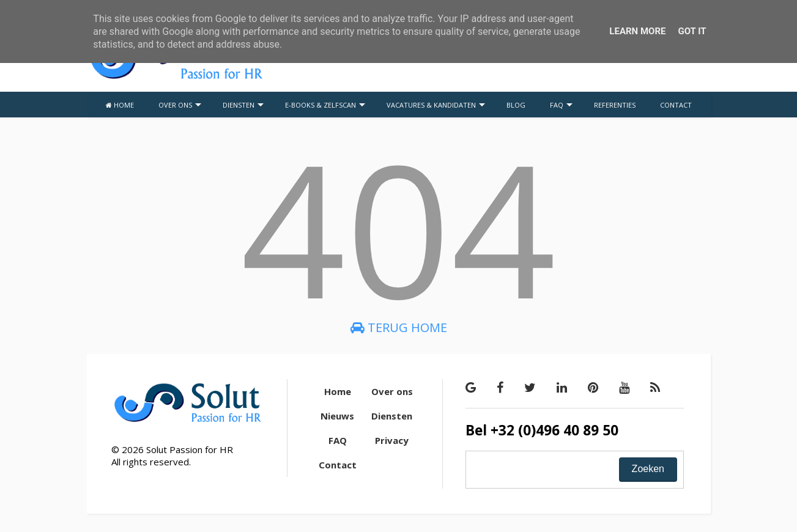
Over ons (392, 391)
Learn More (637, 31)
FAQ (561, 105)
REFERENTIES (615, 105)
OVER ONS (180, 105)
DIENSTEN (243, 105)
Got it (692, 31)
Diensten (392, 416)
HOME (120, 105)
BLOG (516, 105)
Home (338, 391)
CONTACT (676, 105)
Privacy (392, 440)
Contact (338, 465)
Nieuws (337, 416)
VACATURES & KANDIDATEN (436, 105)
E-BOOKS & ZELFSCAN (325, 105)
